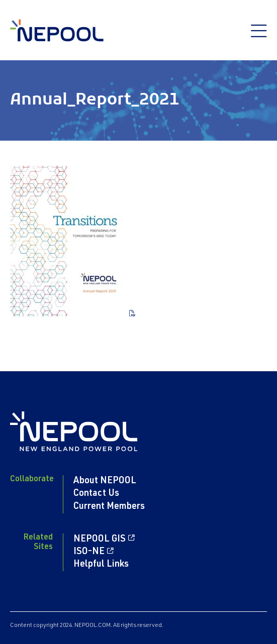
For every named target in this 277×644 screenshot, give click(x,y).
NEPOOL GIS (100, 540)
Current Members (109, 507)
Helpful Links (101, 565)
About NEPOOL (105, 481)
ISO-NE (89, 552)
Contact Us (96, 494)
